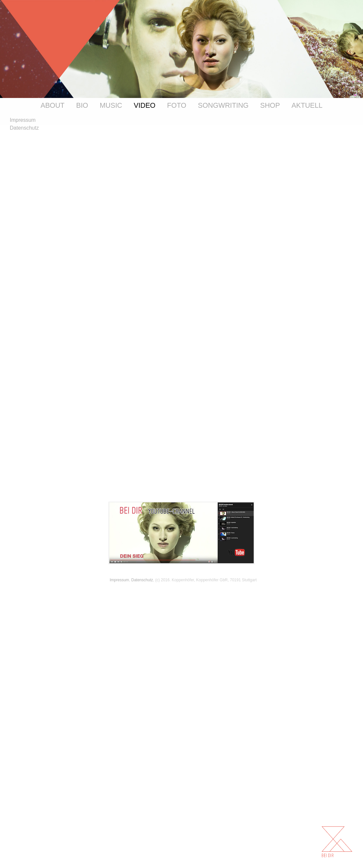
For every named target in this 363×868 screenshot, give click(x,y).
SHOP (270, 105)
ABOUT (52, 105)
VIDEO (145, 105)
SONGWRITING (223, 105)
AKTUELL (307, 105)
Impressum (119, 580)
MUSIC (111, 105)
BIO (82, 105)
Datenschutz (142, 580)
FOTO (177, 105)
